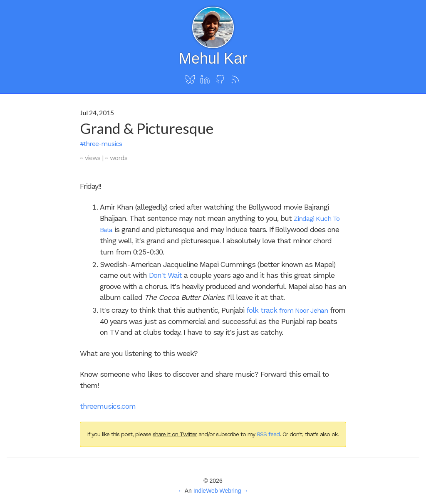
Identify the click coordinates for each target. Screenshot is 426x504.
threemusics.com (108, 406)
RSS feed (268, 434)
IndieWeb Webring (217, 491)
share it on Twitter (175, 434)
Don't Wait (165, 275)
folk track (263, 310)
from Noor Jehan (303, 310)
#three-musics (101, 144)
